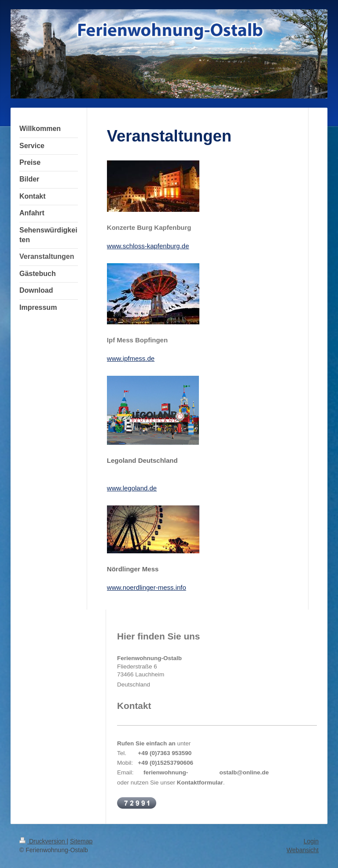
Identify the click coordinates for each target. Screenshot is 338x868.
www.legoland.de (132, 488)
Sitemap (81, 841)
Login (311, 841)
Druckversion (43, 841)
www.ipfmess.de (131, 358)
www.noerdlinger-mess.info (147, 587)
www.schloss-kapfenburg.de (148, 246)
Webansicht (303, 850)
